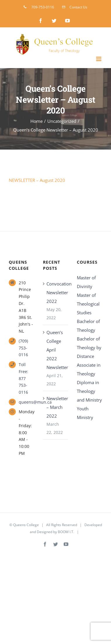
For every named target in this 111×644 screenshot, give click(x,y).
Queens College (26, 525)
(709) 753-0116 (23, 348)
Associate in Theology (89, 369)
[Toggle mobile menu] (99, 59)
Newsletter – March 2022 (56, 407)
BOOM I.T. (66, 532)
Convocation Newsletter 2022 (56, 292)
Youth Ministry (85, 413)
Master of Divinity (86, 282)
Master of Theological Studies (88, 304)
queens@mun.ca (26, 402)
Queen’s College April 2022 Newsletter (56, 350)
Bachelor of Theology (88, 326)
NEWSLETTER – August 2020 (37, 180)
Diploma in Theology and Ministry (89, 391)
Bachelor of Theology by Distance (89, 347)
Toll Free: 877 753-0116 (24, 378)
